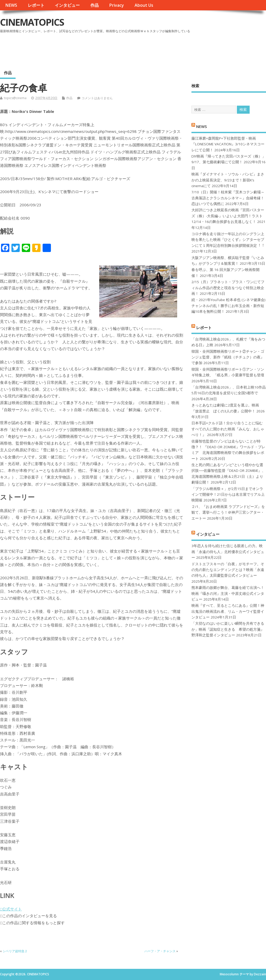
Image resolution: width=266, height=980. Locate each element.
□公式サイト (11, 909)
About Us (144, 5)
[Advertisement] (167, 49)
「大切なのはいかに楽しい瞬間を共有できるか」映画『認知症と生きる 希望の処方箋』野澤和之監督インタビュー (228, 629)
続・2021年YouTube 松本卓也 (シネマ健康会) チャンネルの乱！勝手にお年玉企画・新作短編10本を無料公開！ (228, 306)
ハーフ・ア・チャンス (160, 951)
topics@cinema (15, 98)
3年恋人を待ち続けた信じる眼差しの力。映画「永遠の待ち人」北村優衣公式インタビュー (228, 552)
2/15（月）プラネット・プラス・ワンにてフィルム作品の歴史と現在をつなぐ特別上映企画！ (228, 288)
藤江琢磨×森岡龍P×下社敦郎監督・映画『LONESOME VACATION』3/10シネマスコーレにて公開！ (228, 144)
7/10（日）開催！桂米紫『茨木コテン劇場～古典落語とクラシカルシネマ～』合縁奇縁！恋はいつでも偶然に (228, 198)
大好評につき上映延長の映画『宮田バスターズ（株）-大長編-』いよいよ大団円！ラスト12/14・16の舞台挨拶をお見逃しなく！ (228, 216)
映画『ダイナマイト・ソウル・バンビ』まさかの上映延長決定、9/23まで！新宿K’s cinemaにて (228, 180)
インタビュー (67, 5)
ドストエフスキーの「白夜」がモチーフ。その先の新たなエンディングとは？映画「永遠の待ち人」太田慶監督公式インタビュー (228, 570)
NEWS (11, 5)
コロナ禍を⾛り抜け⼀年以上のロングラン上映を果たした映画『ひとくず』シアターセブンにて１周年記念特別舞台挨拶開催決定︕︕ (228, 240)
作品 (95, 5)
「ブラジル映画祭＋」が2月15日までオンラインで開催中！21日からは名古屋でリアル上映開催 (228, 495)
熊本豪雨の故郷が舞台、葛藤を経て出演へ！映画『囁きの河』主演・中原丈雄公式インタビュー (228, 593)
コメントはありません (97, 98)
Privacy (117, 5)
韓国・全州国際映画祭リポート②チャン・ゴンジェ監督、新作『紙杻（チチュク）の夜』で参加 (228, 357)
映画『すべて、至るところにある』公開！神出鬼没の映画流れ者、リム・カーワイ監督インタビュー (228, 611)
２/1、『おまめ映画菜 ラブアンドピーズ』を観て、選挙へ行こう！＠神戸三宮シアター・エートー (228, 512)
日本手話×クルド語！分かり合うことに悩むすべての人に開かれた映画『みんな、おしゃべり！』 (228, 429)
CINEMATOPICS (32, 22)
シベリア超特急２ (15, 951)
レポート (36, 5)
